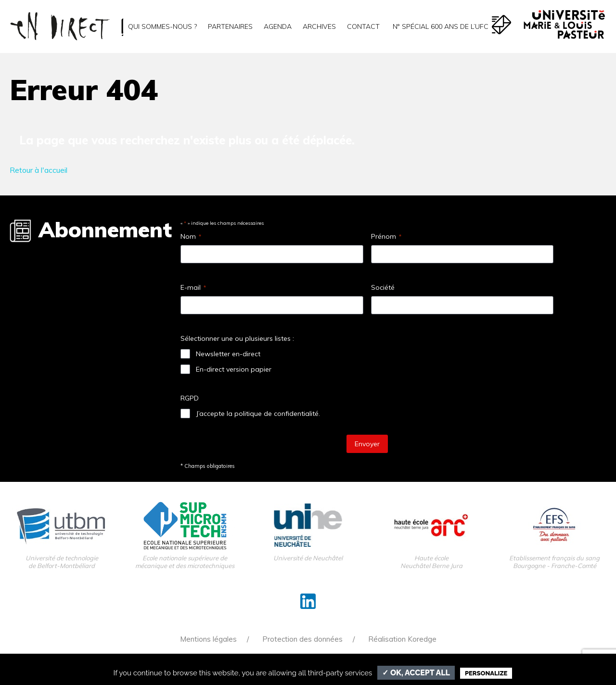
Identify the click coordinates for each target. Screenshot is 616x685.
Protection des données (302, 639)
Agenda (278, 26)
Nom (191, 236)
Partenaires (230, 26)
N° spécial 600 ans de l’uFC (440, 26)
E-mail (193, 287)
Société (383, 287)
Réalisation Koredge (402, 639)
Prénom (386, 236)
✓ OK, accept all (416, 673)
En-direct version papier (234, 369)
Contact (363, 26)
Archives (319, 26)
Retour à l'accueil (38, 170)
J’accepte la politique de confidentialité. (258, 414)
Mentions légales (208, 639)
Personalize (486, 673)
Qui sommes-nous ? (162, 26)
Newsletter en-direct (228, 354)
